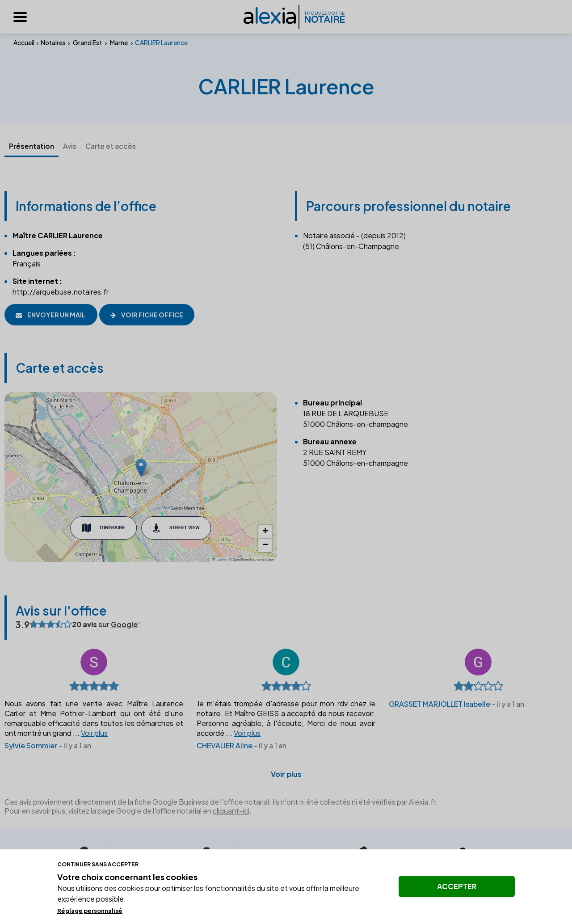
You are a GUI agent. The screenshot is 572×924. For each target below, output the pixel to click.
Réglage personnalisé (90, 911)
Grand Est (87, 42)
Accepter (457, 886)
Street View (176, 528)
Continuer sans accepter (98, 864)
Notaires (53, 42)
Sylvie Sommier (31, 746)
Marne (119, 42)
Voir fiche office (154, 315)
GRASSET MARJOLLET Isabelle (440, 704)
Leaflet (219, 560)
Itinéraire (103, 528)
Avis (73, 146)
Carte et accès (115, 146)
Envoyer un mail (51, 315)
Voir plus (286, 774)
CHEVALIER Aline (225, 746)
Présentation (33, 146)
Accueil (24, 42)
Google (124, 625)
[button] (141, 468)
